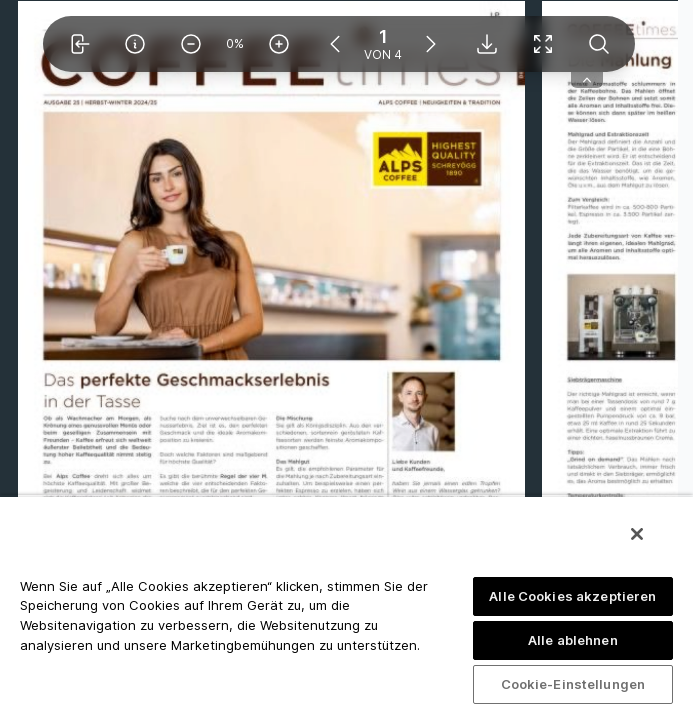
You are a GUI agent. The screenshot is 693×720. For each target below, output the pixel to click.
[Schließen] (637, 534)
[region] (346, 607)
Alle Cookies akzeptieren (572, 596)
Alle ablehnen (573, 640)
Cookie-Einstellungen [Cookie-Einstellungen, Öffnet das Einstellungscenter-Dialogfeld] (573, 684)
